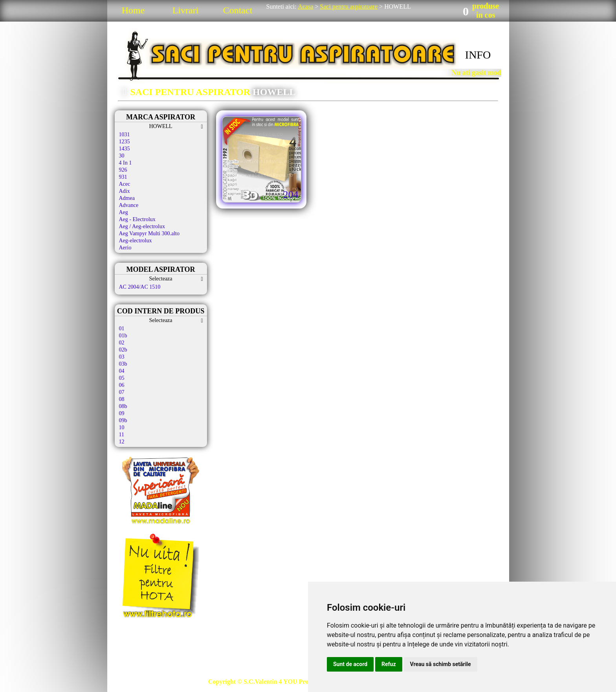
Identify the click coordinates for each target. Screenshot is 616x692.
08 (122, 399)
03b (123, 364)
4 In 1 (126, 163)
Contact (238, 10)
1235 (125, 142)
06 (122, 385)
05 (122, 378)
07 (122, 392)
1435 (125, 149)
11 (122, 435)
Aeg (124, 212)
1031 (125, 135)
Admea (127, 198)
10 (122, 427)
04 (122, 371)
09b (123, 420)
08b (123, 406)
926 (123, 170)
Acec (125, 184)
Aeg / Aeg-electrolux (142, 226)
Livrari (186, 10)
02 (122, 343)
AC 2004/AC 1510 (140, 287)
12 (122, 442)
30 (122, 156)
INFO (478, 55)
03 (122, 357)
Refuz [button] (389, 664)
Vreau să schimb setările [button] (441, 664)
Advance (129, 205)
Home (133, 10)
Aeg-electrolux (136, 241)
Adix (125, 191)
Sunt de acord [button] (350, 664)
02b (123, 350)
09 (122, 413)
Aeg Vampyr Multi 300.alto (149, 233)
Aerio (125, 248)
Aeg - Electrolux (137, 219)
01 (122, 329)
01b (123, 336)
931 (123, 177)
